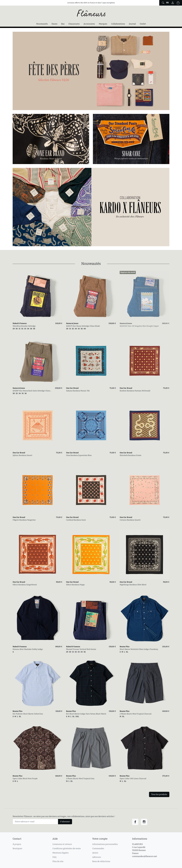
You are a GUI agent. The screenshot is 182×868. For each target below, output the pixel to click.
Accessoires (89, 24)
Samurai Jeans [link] (72, 323)
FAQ (54, 857)
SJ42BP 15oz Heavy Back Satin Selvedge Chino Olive (31, 391)
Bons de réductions (101, 861)
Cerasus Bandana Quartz (130, 520)
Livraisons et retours (62, 844)
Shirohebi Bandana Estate (130, 455)
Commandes (98, 848)
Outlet (143, 24)
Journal (132, 24)
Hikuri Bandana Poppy (75, 585)
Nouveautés (42, 24)
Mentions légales (61, 853)
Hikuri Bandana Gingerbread (25, 585)
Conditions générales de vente (67, 848)
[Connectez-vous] (173, 3)
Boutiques (17, 848)
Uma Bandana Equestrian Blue (79, 455)
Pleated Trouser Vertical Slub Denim (81, 649)
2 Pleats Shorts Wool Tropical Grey (80, 779)
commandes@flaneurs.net (145, 856)
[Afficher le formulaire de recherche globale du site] (163, 3)
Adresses (97, 857)
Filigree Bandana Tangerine (24, 520)
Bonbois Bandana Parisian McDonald (135, 391)
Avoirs (95, 853)
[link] (37, 296)
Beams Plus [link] (125, 647)
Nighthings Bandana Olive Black (133, 585)
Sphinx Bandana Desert (22, 455)
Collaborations (118, 24)
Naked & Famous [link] (20, 323)
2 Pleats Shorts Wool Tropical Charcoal (136, 714)
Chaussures (74, 24)
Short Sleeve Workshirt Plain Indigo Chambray (139, 649)
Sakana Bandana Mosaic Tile (78, 391)
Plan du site (58, 861)
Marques (103, 24)
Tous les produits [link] (159, 794)
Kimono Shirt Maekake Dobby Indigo (28, 649)
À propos (17, 844)
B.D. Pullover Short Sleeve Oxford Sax (28, 714)
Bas (63, 24)
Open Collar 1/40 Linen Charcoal (133, 779)
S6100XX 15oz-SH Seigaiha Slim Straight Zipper (139, 326)
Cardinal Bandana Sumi (76, 520)
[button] (178, 3)
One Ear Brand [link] (72, 388)
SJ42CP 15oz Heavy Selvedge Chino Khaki (83, 326)
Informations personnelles (105, 844)
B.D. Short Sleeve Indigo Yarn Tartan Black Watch (86, 714)
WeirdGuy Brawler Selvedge (24, 326)
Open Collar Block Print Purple (25, 779)
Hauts (54, 24)
